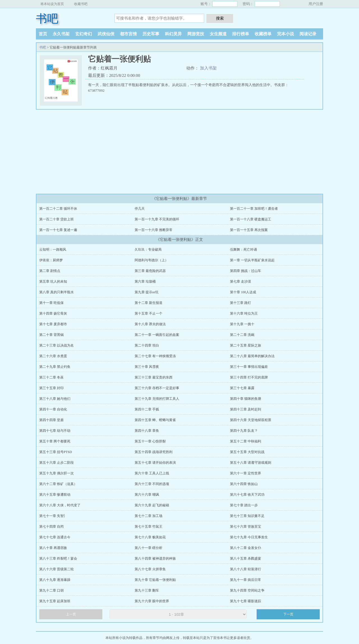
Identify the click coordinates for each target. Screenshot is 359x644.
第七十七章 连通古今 (55, 537)
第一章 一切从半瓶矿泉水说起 (252, 260)
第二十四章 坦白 (147, 345)
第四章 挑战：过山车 (246, 271)
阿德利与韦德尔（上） (151, 260)
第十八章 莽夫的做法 (150, 324)
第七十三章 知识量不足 (247, 516)
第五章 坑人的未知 (53, 281)
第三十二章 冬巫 (51, 377)
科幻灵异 (173, 34)
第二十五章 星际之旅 (246, 345)
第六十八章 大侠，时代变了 (60, 505)
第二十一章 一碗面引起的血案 (157, 335)
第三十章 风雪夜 (147, 367)
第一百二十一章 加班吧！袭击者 (254, 209)
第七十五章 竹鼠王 (149, 527)
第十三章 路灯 (241, 303)
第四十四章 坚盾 (51, 420)
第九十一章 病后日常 (246, 580)
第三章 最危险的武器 (150, 271)
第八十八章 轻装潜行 (246, 569)
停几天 (140, 209)
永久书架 (61, 34)
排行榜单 (241, 34)
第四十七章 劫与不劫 (55, 431)
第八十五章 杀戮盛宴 (246, 558)
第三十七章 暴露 (242, 388)
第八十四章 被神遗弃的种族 (155, 558)
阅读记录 (308, 34)
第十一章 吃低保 (51, 303)
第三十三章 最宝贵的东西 (154, 377)
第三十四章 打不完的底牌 (249, 377)
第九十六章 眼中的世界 (152, 601)
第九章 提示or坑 (147, 292)
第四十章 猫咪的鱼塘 (246, 399)
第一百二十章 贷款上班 (57, 219)
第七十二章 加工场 (149, 516)
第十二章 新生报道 (149, 303)
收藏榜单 (263, 34)
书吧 (47, 19)
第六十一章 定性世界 (246, 473)
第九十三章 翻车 (147, 590)
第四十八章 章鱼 (147, 431)
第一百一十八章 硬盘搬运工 (251, 219)
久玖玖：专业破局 (148, 250)
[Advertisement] (179, 152)
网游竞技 (196, 34)
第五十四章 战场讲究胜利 (154, 452)
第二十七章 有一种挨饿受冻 (155, 356)
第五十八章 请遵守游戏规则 (251, 463)
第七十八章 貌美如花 (150, 537)
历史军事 (151, 34)
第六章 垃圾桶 (145, 281)
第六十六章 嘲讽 (147, 495)
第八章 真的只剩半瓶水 (57, 292)
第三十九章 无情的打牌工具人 (157, 399)
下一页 (288, 614)
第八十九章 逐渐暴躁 (55, 580)
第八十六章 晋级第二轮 (57, 569)
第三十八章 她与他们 (55, 399)
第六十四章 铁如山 (244, 484)
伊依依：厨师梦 (51, 260)
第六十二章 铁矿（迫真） (58, 484)
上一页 (71, 614)
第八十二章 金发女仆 (246, 548)
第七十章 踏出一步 (244, 505)
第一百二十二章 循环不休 (58, 209)
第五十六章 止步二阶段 (57, 463)
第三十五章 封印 (51, 388)
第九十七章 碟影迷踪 (246, 601)
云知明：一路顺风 (53, 250)
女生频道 (218, 34)
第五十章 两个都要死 (55, 441)
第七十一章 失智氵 (53, 516)
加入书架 (208, 68)
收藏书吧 (81, 4)
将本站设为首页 (52, 4)
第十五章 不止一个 (149, 313)
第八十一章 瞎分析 (149, 548)
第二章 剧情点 (50, 271)
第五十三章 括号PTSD (56, 452)
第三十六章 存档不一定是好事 (157, 388)
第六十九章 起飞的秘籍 (152, 505)
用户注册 (316, 4)
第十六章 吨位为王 (244, 313)
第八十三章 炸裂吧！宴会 (58, 558)
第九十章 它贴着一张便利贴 (155, 580)
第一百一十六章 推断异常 (154, 230)
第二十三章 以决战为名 (57, 345)
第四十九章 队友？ (244, 431)
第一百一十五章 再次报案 (249, 230)
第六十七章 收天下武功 (247, 495)
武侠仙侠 (106, 34)
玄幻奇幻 (84, 34)
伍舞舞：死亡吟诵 (243, 250)
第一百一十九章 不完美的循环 (157, 219)
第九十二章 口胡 (51, 590)
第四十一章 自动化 (53, 409)
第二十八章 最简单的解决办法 (252, 356)
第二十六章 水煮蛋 (53, 356)
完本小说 (286, 34)
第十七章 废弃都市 (53, 324)
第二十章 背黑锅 (51, 335)
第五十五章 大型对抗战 (247, 452)
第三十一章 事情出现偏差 (249, 367)
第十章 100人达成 (243, 292)
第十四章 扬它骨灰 (53, 313)
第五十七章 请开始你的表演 (155, 463)
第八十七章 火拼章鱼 (150, 569)
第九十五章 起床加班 (55, 601)
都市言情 (128, 34)
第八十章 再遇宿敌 (53, 548)
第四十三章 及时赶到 (246, 409)
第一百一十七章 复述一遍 (58, 230)
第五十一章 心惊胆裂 (150, 441)
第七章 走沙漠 (241, 281)
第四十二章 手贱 (147, 409)
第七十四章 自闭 (51, 527)
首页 (43, 34)
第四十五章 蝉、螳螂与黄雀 (155, 420)
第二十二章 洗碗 (242, 335)
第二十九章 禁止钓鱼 (55, 367)
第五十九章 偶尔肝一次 (57, 473)
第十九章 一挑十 (242, 324)
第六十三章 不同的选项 (152, 484)
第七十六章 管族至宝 (246, 527)
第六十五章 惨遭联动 (55, 495)
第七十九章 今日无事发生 (249, 537)
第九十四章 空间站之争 (247, 590)
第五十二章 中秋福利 (246, 441)
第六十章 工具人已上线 (152, 473)
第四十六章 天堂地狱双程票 (251, 420)
